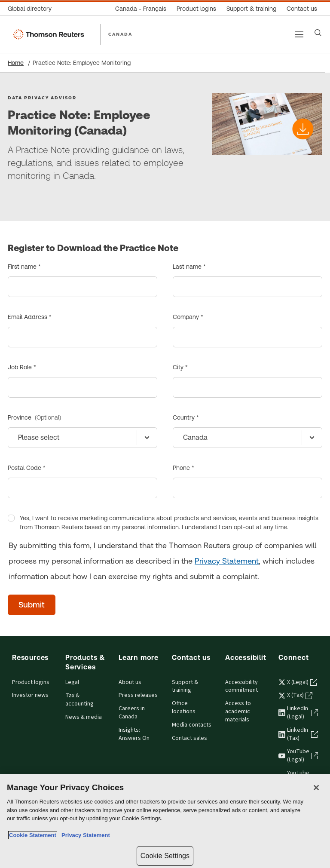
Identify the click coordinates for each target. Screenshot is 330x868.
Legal (72, 682)
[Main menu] (299, 34)
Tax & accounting (79, 700)
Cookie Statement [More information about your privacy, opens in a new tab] (33, 835)
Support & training (185, 686)
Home (16, 63)
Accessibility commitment (241, 686)
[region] (165, 821)
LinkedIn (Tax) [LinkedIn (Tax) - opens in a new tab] (298, 734)
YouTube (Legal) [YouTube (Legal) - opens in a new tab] (298, 756)
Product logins (31, 682)
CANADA (120, 34)
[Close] (316, 788)
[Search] (318, 33)
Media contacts (192, 725)
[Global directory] (32, 9)
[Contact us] (302, 9)
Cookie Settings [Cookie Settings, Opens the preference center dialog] (165, 856)
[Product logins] (196, 9)
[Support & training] (251, 9)
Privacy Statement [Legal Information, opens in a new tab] (84, 835)
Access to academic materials (238, 712)
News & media (84, 717)
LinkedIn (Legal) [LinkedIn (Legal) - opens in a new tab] (298, 713)
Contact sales (189, 738)
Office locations (184, 707)
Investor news (30, 695)
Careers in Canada (132, 713)
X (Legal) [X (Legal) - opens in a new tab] (298, 682)
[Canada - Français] (141, 9)
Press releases (138, 695)
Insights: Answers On (134, 734)
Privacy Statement (227, 561)
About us (130, 682)
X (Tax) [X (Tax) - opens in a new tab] (295, 695)
